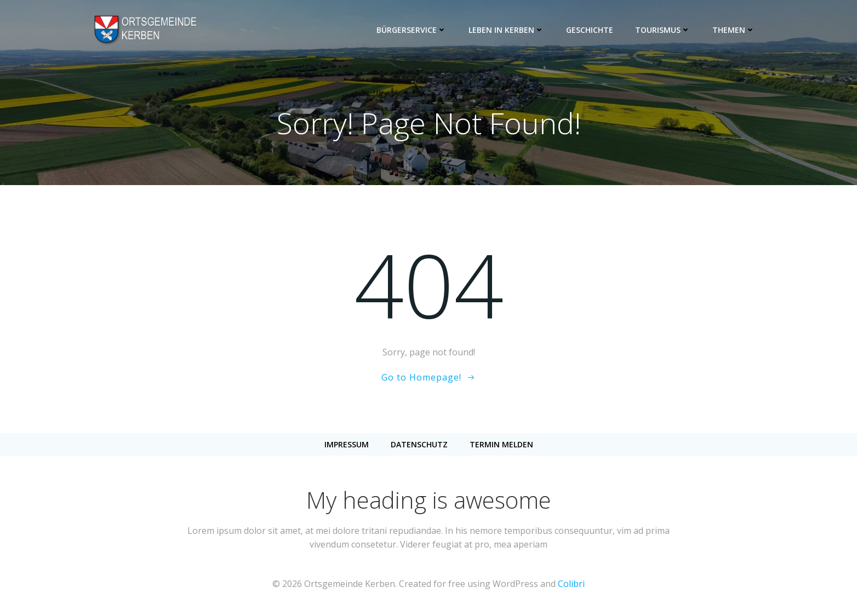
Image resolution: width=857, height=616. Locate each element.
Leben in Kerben (506, 30)
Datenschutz (419, 444)
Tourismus (663, 30)
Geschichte (590, 30)
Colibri (571, 584)
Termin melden (501, 444)
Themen (734, 30)
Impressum (347, 444)
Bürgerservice (412, 30)
